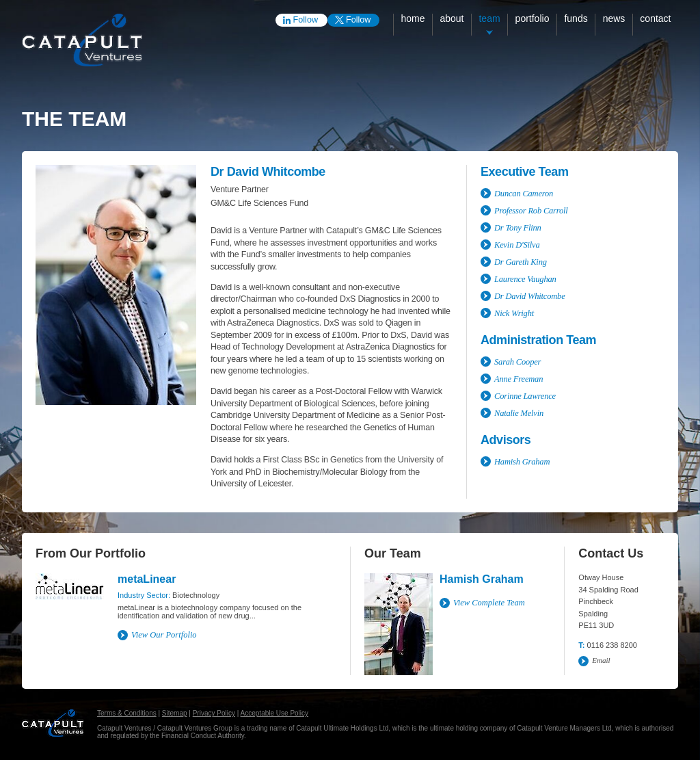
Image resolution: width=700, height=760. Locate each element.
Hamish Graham (482, 579)
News (614, 18)
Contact (655, 18)
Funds (576, 18)
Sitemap (175, 713)
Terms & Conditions (127, 713)
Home (413, 18)
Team (489, 18)
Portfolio (533, 18)
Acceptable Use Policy (275, 713)
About (452, 18)
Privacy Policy (214, 713)
